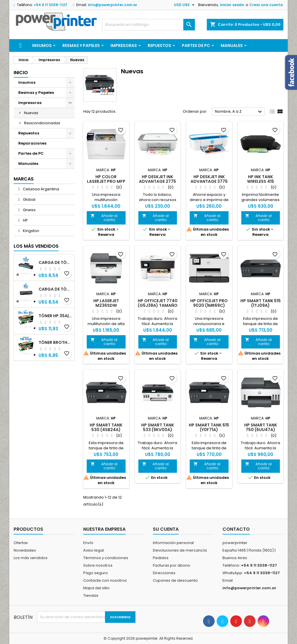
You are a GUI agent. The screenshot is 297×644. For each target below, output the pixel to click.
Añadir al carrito (104, 218)
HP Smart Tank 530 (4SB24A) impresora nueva (106, 430)
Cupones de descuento (175, 580)
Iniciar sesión (232, 5)
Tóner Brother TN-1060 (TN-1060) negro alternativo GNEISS (55, 342)
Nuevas (31, 113)
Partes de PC (196, 45)
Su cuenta (166, 529)
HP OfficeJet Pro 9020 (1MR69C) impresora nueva (209, 305)
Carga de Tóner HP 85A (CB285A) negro (55, 289)
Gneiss (29, 210)
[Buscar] (148, 25)
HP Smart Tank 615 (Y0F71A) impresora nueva (209, 430)
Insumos (42, 45)
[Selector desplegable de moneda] (185, 5)
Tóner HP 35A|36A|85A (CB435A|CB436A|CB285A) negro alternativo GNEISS (55, 316)
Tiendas (91, 595)
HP (25, 220)
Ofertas (21, 543)
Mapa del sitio (96, 588)
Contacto (236, 529)
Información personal (173, 543)
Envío (88, 543)
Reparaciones (32, 143)
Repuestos (159, 45)
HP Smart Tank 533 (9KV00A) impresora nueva (157, 430)
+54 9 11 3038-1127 (50, 5)
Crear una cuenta (266, 5)
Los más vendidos (36, 246)
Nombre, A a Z (239, 112)
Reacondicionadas (42, 123)
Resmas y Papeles (81, 45)
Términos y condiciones (106, 558)
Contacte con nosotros (105, 580)
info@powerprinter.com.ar (113, 5)
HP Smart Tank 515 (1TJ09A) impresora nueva (261, 305)
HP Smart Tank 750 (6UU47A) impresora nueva (260, 430)
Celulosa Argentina (41, 189)
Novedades (25, 550)
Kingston (31, 231)
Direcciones (164, 573)
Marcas (24, 179)
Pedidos (161, 558)
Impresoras (124, 45)
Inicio (21, 73)
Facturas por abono (172, 565)
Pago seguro (96, 573)
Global (29, 199)
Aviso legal (94, 550)
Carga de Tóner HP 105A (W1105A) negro (55, 262)
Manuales (232, 45)
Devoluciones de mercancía (180, 550)
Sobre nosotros (98, 565)
